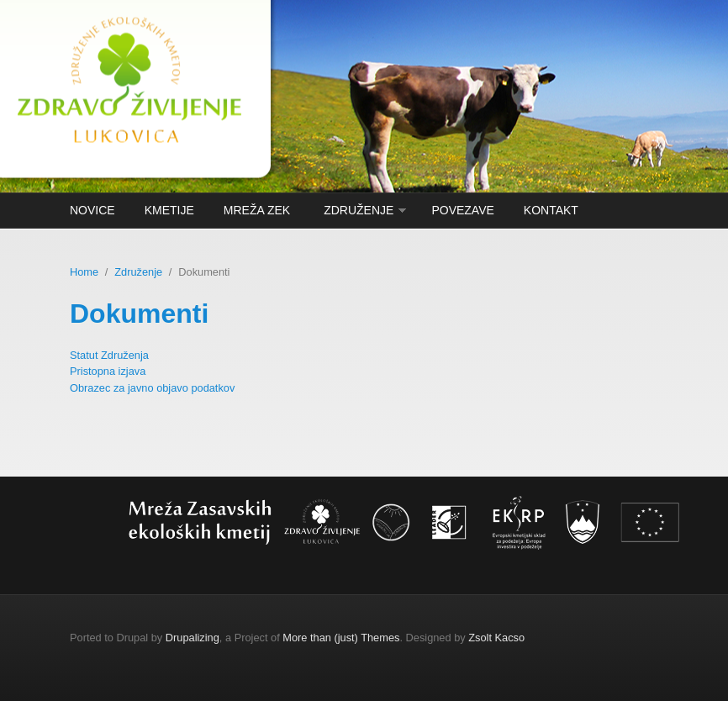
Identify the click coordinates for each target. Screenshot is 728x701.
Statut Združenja (109, 355)
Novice (92, 210)
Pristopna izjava (108, 371)
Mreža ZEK (257, 210)
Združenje (359, 210)
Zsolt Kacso (496, 638)
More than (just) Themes (341, 638)
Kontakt (551, 210)
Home (84, 272)
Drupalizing (193, 638)
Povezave (462, 210)
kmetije (169, 210)
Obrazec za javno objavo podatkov (152, 388)
